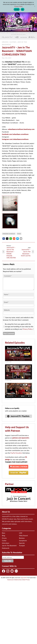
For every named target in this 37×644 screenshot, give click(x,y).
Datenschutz (18, 582)
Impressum (10, 582)
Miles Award (23, 538)
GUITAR (13, 42)
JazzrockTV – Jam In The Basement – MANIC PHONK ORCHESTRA (11, 253)
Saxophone (23, 543)
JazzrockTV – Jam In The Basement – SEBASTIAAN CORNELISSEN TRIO (17, 51)
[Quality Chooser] (31, 30)
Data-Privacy (26, 582)
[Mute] (28, 30)
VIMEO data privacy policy (19, 34)
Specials (22, 545)
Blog (4, 538)
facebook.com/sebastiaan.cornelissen (15, 134)
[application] (18, 22)
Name (7, 297)
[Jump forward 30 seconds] (6, 30)
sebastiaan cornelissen (9, 234)
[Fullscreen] (34, 30)
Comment (8, 276)
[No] (35, 6)
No (23, 9)
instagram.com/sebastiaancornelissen (15, 139)
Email (6, 304)
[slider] (17, 30)
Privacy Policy (27, 331)
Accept (17, 9)
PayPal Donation (16, 455)
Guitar (4, 543)
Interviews (6, 545)
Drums (4, 540)
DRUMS (5, 42)
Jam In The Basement (9, 548)
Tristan (19, 234)
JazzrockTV (24, 580)
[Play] (19, 21)
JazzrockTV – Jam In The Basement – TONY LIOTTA (26, 253)
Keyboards (6, 550)
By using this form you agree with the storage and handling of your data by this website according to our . (19, 329)
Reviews (22, 540)
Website (7, 312)
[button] (4, 239)
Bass (4, 535)
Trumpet (22, 548)
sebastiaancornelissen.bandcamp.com (21, 129)
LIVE (21, 535)
